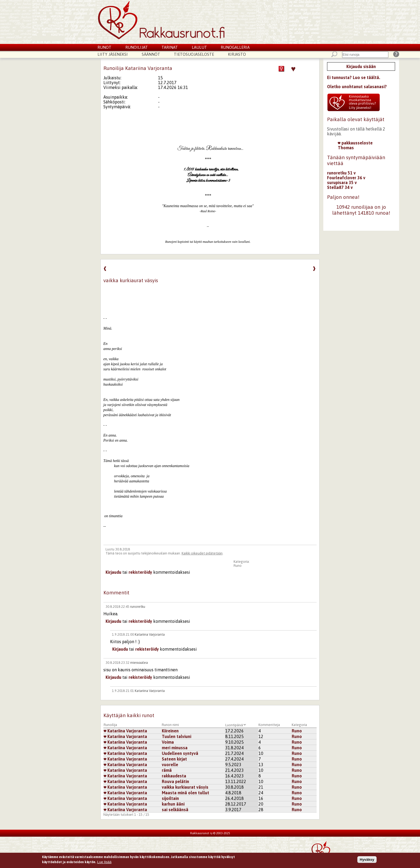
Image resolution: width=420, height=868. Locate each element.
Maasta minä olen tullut (185, 793)
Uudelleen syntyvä (180, 753)
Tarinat (170, 47)
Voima (168, 742)
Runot (104, 47)
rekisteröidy (140, 572)
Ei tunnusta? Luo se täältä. (354, 77)
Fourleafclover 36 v (346, 178)
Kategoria (299, 725)
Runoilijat (137, 47)
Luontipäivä (236, 725)
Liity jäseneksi (113, 54)
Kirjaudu (113, 572)
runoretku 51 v (341, 173)
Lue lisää (104, 863)
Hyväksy (367, 861)
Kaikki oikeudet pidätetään (202, 553)
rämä (167, 770)
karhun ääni (173, 804)
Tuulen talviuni (177, 736)
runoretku (138, 607)
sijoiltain (170, 798)
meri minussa (175, 748)
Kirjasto (237, 54)
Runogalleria (235, 47)
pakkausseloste (355, 143)
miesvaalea (139, 663)
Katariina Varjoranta (150, 634)
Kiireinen (170, 731)
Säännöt (151, 54)
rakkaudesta (174, 776)
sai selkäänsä (175, 810)
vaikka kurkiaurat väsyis (185, 787)
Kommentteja (269, 725)
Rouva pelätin (175, 781)
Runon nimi (170, 725)
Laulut (199, 47)
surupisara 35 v (342, 182)
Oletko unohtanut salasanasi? (357, 87)
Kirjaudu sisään (361, 66)
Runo (238, 566)
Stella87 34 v (340, 187)
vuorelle (170, 765)
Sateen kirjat (174, 759)
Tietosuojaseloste (194, 54)
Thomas (346, 148)
